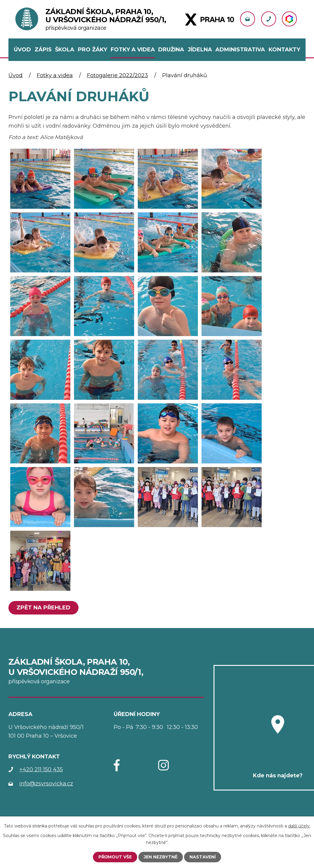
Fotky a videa (55, 75)
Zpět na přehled (43, 608)
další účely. (299, 826)
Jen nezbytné (161, 857)
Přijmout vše (115, 857)
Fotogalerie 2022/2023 (117, 75)
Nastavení (203, 857)
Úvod (15, 75)
